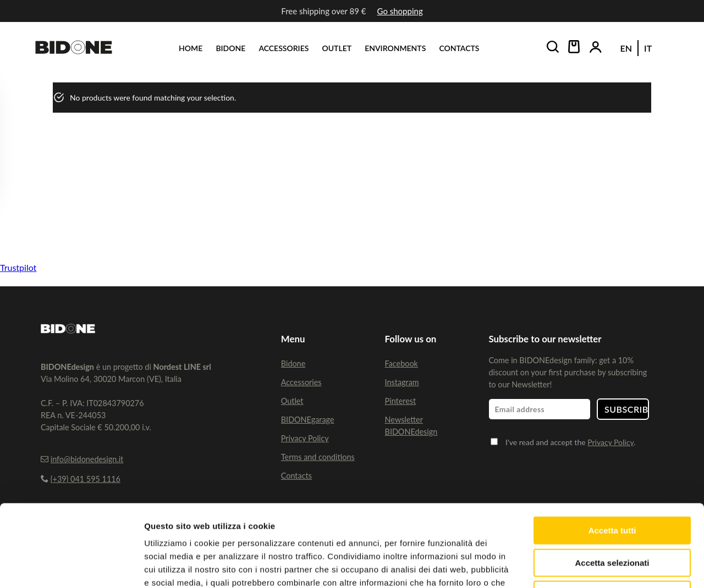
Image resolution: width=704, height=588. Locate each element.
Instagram (402, 382)
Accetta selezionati (612, 486)
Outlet (292, 401)
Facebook (402, 364)
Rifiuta (612, 518)
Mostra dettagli (579, 566)
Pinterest (401, 401)
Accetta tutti (612, 454)
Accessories (301, 382)
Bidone (293, 364)
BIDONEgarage (308, 420)
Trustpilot (18, 267)
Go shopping (400, 11)
